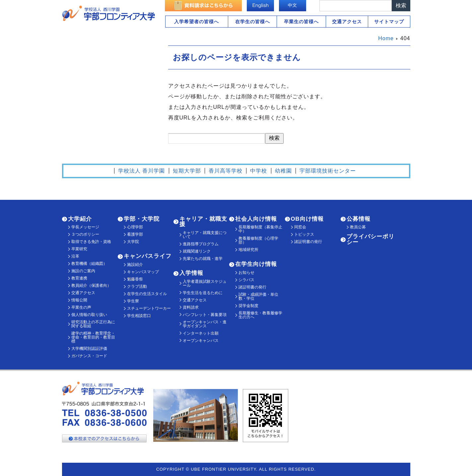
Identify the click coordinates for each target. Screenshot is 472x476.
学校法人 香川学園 (141, 171)
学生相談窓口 (139, 316)
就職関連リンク (197, 251)
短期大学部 (187, 171)
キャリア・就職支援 (203, 222)
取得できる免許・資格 (91, 242)
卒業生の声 (81, 307)
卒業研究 (79, 249)
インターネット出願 (201, 333)
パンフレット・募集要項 (205, 315)
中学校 (259, 171)
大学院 (133, 242)
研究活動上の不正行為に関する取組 (93, 324)
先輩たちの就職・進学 (203, 259)
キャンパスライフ (148, 256)
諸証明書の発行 (252, 287)
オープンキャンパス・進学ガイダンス (205, 324)
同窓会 (300, 227)
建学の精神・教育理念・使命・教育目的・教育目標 (93, 337)
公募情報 (359, 219)
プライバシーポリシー (371, 239)
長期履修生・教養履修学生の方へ (260, 315)
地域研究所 (248, 250)
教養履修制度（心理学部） (258, 240)
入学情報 (191, 273)
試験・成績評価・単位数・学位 (258, 296)
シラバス (246, 280)
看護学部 (135, 234)
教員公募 (358, 227)
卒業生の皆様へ (301, 22)
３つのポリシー (85, 234)
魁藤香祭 (135, 279)
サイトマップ (389, 22)
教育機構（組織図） (89, 264)
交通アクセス (347, 22)
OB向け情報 (307, 219)
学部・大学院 (142, 219)
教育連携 (79, 278)
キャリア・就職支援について (205, 235)
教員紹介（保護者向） (91, 285)
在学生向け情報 (256, 264)
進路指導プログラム (201, 244)
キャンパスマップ (143, 272)
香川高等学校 (226, 171)
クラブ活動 (137, 286)
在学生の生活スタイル (147, 294)
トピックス (304, 234)
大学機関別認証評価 (89, 349)
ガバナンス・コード (89, 356)
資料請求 (191, 307)
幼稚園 (283, 171)
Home (386, 38)
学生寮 (133, 301)
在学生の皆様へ (253, 22)
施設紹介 (135, 265)
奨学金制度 (248, 306)
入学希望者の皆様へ (197, 22)
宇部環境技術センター (328, 171)
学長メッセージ (85, 227)
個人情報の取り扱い (89, 315)
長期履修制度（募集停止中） (260, 229)
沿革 (75, 256)
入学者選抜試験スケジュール (205, 283)
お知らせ (246, 273)
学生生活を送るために (203, 293)
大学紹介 (80, 219)
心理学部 (135, 227)
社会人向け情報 (256, 219)
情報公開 (79, 300)
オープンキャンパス (201, 341)
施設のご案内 (83, 271)
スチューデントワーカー (149, 308)
